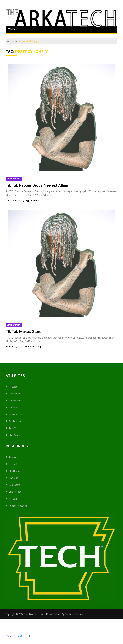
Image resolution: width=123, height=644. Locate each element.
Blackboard (15, 471)
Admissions (15, 401)
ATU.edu (13, 387)
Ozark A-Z (14, 464)
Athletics (13, 408)
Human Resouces (18, 506)
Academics (15, 394)
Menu (12, 29)
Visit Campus (16, 435)
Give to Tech (15, 492)
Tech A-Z (14, 457)
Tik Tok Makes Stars (23, 332)
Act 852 (13, 499)
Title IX (12, 428)
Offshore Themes (74, 614)
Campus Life (15, 415)
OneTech (13, 478)
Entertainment (14, 179)
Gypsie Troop (32, 200)
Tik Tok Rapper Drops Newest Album (37, 185)
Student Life (15, 421)
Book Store (14, 485)
